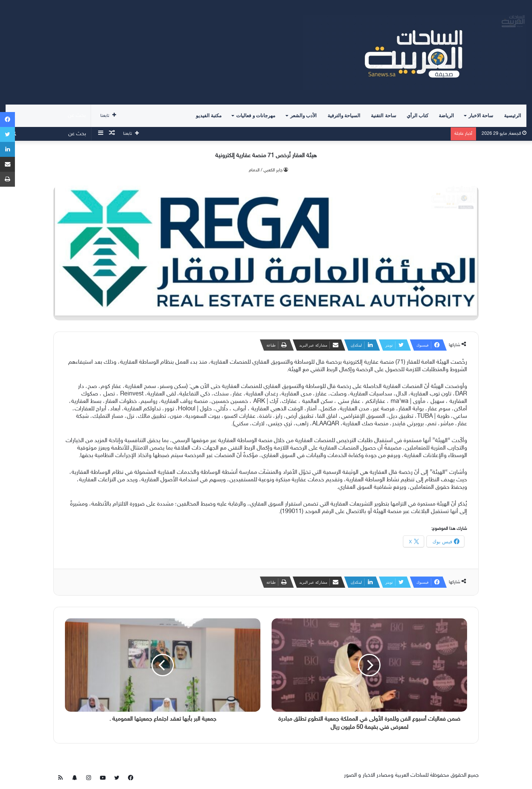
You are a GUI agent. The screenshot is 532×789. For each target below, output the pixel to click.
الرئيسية (513, 116)
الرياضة (446, 116)
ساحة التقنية (383, 116)
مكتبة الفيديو (209, 116)
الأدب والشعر (303, 116)
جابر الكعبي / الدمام (266, 170)
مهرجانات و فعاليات (256, 116)
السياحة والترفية (344, 116)
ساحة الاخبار (481, 116)
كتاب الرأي (417, 116)
